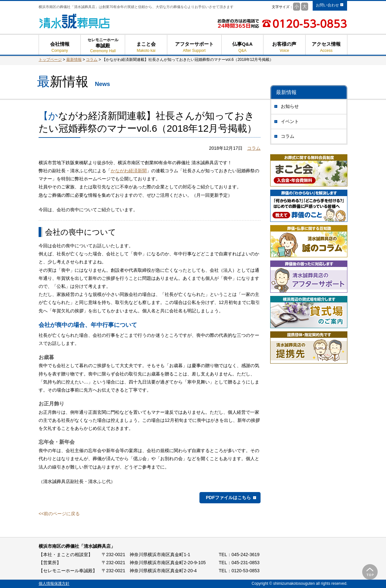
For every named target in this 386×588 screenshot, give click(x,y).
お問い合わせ (327, 5)
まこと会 (146, 47)
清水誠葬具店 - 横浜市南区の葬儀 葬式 (75, 21)
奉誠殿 (103, 48)
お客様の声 (284, 47)
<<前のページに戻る (59, 514)
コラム (288, 136)
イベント (290, 121)
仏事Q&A (242, 47)
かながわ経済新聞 (129, 171)
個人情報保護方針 (54, 583)
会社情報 (60, 47)
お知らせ (290, 106)
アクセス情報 (326, 47)
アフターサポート (194, 47)
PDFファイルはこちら (228, 498)
